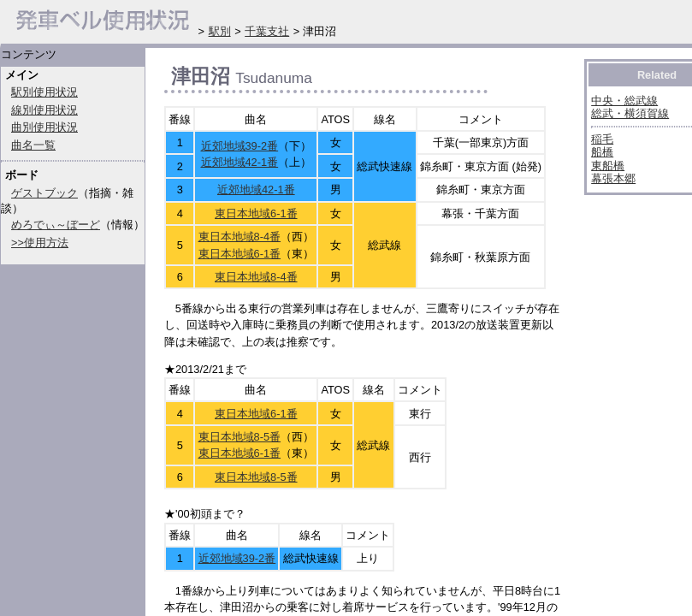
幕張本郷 (613, 178)
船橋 (602, 152)
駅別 (220, 31)
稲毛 (602, 139)
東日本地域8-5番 (240, 437)
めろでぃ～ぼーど (56, 225)
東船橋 (608, 166)
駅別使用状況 (44, 92)
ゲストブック (44, 193)
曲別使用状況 (44, 127)
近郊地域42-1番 (240, 162)
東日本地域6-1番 (256, 213)
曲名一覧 (33, 145)
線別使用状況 (44, 110)
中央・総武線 (624, 101)
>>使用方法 (40, 243)
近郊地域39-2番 (240, 146)
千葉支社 (267, 31)
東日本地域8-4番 (240, 237)
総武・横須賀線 (630, 113)
